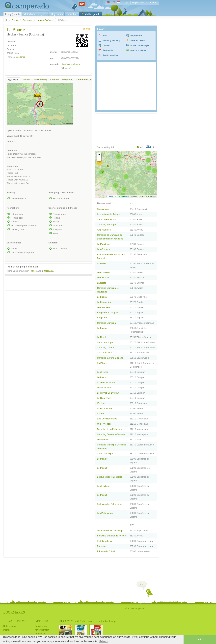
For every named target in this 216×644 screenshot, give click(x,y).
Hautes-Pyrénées (45, 20)
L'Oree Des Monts (106, 382)
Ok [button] (200, 640)
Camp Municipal (105, 342)
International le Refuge (108, 214)
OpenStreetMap (123, 196)
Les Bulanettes (105, 388)
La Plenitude (103, 244)
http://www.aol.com (70, 64)
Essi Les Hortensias (107, 419)
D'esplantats (103, 209)
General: (53, 243)
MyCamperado (92, 14)
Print (105, 35)
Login (126, 3)
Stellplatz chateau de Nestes (111, 536)
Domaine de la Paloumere (110, 429)
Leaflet (110, 196)
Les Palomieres (105, 513)
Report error (136, 35)
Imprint (7, 630)
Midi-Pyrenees (104, 424)
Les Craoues (103, 249)
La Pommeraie (104, 408)
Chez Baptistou (105, 353)
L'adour (101, 414)
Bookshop (72, 14)
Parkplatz (102, 546)
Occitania (28, 20)
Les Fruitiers (103, 486)
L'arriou (101, 403)
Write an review (138, 40)
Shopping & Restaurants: (62, 192)
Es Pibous (102, 363)
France (15, 20)
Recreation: (13, 208)
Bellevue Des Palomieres (110, 477)
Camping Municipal (107, 224)
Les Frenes (103, 372)
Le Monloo (102, 459)
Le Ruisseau (103, 272)
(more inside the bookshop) (102, 621)
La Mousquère (104, 302)
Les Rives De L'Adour (108, 393)
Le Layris (102, 377)
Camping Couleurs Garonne (111, 434)
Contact (106, 45)
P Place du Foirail (106, 551)
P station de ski (105, 541)
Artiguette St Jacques (108, 312)
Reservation (108, 50)
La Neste (102, 263)
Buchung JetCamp (111, 40)
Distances (12, 151)
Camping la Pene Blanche (110, 358)
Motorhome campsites (35, 14)
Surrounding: (14, 243)
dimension (12, 166)
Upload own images (140, 45)
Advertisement (42, 630)
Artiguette (102, 318)
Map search (57, 14)
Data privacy (10, 626)
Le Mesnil (102, 468)
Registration (138, 3)
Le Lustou (102, 297)
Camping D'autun (106, 347)
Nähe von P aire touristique (111, 531)
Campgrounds (13, 14)
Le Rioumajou (104, 307)
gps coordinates (138, 50)
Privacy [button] (104, 641)
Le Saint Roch (104, 398)
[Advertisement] (46, 282)
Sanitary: (11, 192)
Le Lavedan (103, 278)
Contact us (151, 3)
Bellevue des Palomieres (109, 504)
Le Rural (101, 337)
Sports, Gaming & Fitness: (63, 208)
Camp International (107, 219)
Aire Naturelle (104, 230)
